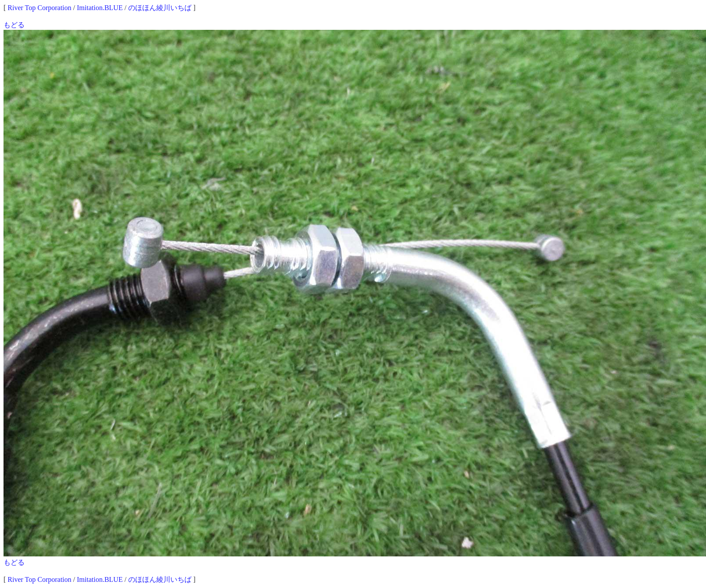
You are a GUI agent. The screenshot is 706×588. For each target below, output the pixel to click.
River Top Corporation (39, 8)
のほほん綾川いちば (160, 8)
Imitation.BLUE (100, 8)
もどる (14, 25)
